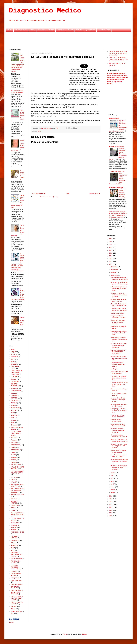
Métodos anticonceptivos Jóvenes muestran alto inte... (119, 358)
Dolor (12, 418)
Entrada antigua (95, 193)
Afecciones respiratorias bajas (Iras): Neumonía (119, 309)
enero (113, 492)
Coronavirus (15, 400)
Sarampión (14, 545)
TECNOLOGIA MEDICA (15, 562)
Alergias (13, 352)
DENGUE (14, 403)
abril (112, 484)
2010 (111, 510)
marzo (113, 487)
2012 (111, 504)
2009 (111, 513)
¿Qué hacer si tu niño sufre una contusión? (119, 373)
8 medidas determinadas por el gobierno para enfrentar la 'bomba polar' (118, 53)
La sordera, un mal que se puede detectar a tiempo (119, 283)
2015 (111, 496)
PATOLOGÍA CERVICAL (15, 526)
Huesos (13, 460)
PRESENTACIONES (17, 532)
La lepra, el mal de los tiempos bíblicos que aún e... (118, 400)
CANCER (14, 364)
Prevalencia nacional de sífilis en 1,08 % (118, 456)
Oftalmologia (15, 505)
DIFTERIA (14, 415)
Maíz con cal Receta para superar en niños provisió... (119, 467)
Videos (13, 609)
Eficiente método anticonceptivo (116, 421)
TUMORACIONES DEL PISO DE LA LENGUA (17, 598)
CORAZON (14, 398)
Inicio (67, 193)
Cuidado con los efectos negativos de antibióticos (119, 279)
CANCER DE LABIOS (15, 367)
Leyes (13, 480)
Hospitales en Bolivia (117, 147)
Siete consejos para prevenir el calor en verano (118, 364)
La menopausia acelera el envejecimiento (119, 405)
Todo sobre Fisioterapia (117, 212)
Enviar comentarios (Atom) (49, 197)
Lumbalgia (114, 369)
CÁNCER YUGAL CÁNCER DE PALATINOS (16, 372)
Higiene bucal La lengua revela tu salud (118, 451)
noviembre (115, 270)
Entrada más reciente (39, 193)
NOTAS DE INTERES (14, 502)
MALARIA (14, 482)
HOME (9, 30)
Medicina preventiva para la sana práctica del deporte (119, 446)
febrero (113, 490)
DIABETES (14, 410)
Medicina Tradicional (17, 495)
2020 (111, 253)
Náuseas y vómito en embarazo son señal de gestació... (119, 295)
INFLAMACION (16, 465)
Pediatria (79, 30)
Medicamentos (114, 118)
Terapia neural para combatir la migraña (118, 317)
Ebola (13, 423)
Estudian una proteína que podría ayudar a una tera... (119, 384)
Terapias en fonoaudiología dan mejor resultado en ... (119, 461)
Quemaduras (90, 30)
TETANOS (14, 571)
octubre (114, 272)
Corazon (51, 30)
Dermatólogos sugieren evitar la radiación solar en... (119, 339)
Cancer (32, 30)
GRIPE (13, 452)
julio (112, 476)
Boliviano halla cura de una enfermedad (17, 92)
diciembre (114, 267)
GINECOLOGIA (16, 450)
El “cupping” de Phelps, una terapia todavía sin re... (119, 410)
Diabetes (41, 30)
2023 (111, 245)
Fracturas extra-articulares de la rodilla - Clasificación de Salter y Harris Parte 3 (118, 215)
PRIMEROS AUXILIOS (15, 537)
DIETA (13, 413)
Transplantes (15, 578)
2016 (111, 264)
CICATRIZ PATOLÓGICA (15, 385)
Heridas (70, 30)
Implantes (14, 462)
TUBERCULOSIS (16, 580)
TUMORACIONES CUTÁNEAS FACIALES (17, 586)
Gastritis (13, 447)
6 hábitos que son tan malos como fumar (117, 416)
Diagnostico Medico (45, 11)
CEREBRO (14, 377)
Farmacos (14, 440)
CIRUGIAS (14, 388)
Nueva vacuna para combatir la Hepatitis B (119, 436)
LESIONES (14, 477)
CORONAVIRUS (21, 30)
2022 (111, 247)
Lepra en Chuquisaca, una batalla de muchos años (119, 440)
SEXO (13, 548)
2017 (111, 261)
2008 (111, 516)
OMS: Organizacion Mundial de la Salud (17, 514)
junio (113, 478)
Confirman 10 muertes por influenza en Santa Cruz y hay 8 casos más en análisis (118, 59)
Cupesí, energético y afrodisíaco (22, 321)
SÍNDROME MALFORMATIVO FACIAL (16, 554)
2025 (111, 239)
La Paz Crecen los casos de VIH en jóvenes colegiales (119, 345)
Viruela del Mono (104, 30)
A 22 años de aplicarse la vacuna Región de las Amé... (119, 289)
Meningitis (14, 499)
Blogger (84, 634)
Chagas (13, 379)
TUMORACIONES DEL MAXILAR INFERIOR (17, 592)
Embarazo (61, 30)
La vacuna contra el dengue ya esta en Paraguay (117, 430)
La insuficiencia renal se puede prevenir (118, 300)
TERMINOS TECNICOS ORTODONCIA (16, 567)
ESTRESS (14, 438)
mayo (113, 481)
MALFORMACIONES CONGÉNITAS (18, 485)
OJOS (13, 510)
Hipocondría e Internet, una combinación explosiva (118, 322)
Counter (11, 622)
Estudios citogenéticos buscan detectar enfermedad (118, 352)
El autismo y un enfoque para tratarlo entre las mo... (118, 378)
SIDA (40, 131)
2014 (111, 499)
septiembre (115, 275)
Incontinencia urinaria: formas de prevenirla (118, 425)
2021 (111, 250)
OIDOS (13, 508)
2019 (111, 256)
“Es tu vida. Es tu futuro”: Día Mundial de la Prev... (119, 305)
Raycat (65, 634)
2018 (111, 259)
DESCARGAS (15, 408)
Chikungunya (15, 382)
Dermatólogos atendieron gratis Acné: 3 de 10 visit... (119, 333)
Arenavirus (14, 357)
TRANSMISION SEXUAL (16, 574)
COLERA (14, 393)
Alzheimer (14, 354)
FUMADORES (15, 445)
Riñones (13, 543)
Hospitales (14, 457)
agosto (113, 473)
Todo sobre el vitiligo (117, 313)
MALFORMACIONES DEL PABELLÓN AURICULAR (18, 490)
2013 (111, 502)
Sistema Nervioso (16, 559)
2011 (111, 507)
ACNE (13, 349)
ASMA (13, 359)
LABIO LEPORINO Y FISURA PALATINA (17, 472)
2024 (111, 242)
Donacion (14, 420)
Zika (12, 614)
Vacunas (13, 606)
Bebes (13, 362)
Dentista (13, 405)
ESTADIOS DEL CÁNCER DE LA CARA (16, 433)
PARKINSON (15, 523)
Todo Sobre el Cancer (117, 171)
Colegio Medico (16, 391)
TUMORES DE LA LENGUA (17, 603)
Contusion (14, 396)
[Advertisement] (68, 40)
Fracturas (14, 442)
